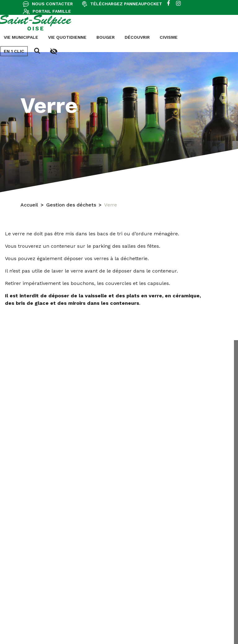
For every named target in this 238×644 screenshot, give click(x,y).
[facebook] (168, 4)
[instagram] (178, 4)
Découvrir (57, 37)
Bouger (25, 37)
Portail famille (52, 11)
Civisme (88, 37)
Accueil (29, 206)
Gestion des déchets (71, 206)
